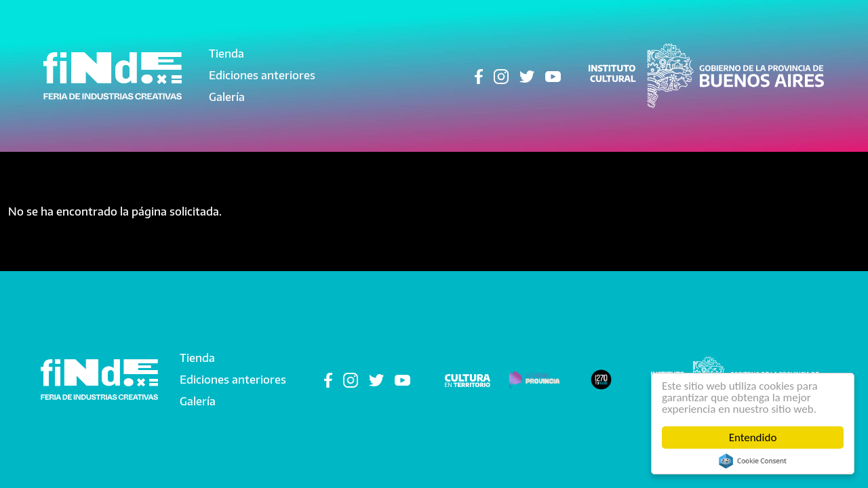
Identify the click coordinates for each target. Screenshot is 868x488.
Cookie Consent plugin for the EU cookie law (753, 461)
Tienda (226, 54)
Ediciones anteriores (262, 75)
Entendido (753, 438)
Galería (227, 97)
